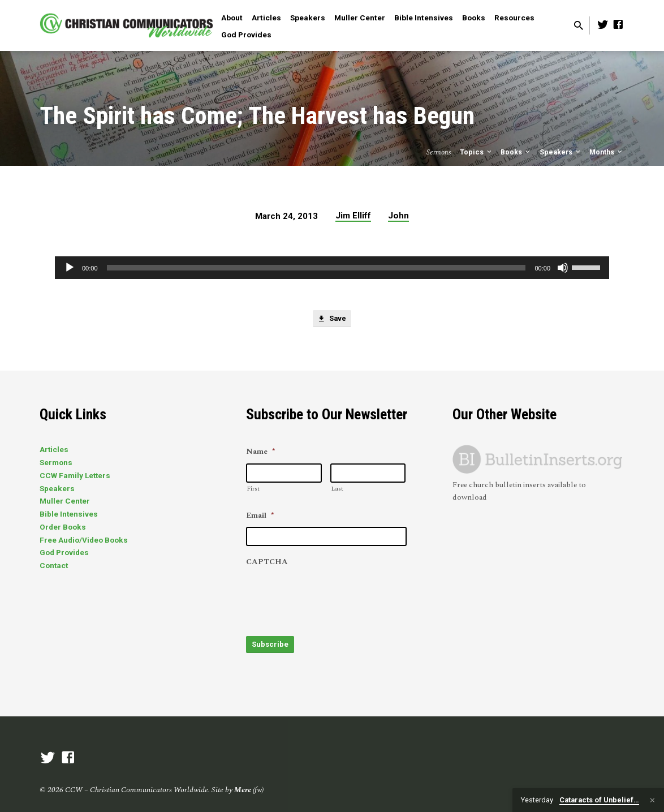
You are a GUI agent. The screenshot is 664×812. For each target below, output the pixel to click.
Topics (477, 152)
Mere (243, 785)
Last (337, 489)
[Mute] (563, 268)
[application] (332, 268)
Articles (266, 18)
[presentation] (332, 596)
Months (607, 152)
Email (260, 516)
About (232, 18)
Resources (514, 18)
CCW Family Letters (75, 475)
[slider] (316, 268)
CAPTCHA (267, 562)
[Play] (70, 268)
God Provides (246, 35)
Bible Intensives (424, 18)
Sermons (56, 462)
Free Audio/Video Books (84, 540)
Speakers (308, 18)
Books (474, 18)
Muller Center (360, 18)
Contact (54, 565)
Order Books (63, 527)
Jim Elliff (353, 216)
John (398, 216)
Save (332, 320)
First (253, 489)
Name (260, 452)
